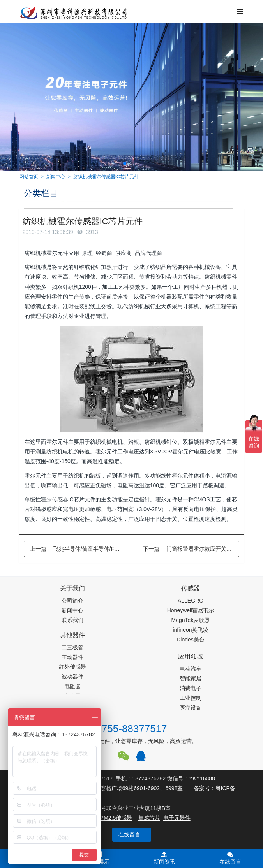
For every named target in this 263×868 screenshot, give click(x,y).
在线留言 (129, 835)
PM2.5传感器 (116, 818)
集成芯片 (149, 818)
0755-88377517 (131, 729)
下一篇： (191, 549)
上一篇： (78, 549)
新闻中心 (56, 177)
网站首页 (29, 177)
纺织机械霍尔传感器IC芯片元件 (106, 177)
